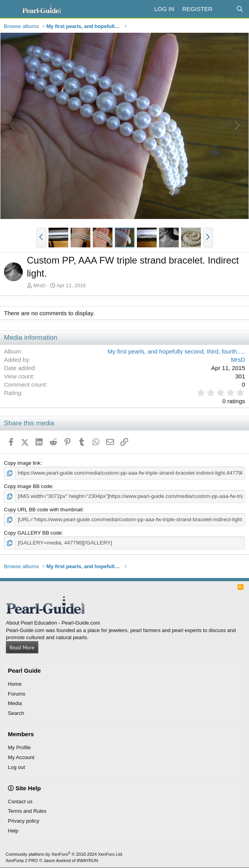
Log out (16, 766)
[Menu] (11, 9)
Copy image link (22, 463)
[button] (41, 238)
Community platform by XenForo (64, 853)
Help (13, 830)
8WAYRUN (88, 859)
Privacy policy (23, 820)
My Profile (19, 747)
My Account (21, 756)
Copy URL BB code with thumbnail (43, 509)
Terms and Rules (27, 810)
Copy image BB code (28, 486)
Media (15, 702)
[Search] (240, 9)
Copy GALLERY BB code (33, 532)
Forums (17, 693)
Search (16, 712)
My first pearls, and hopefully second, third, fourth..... (176, 351)
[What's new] (224, 9)
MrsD (40, 285)
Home (15, 683)
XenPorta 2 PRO (22, 859)
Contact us (20, 800)
